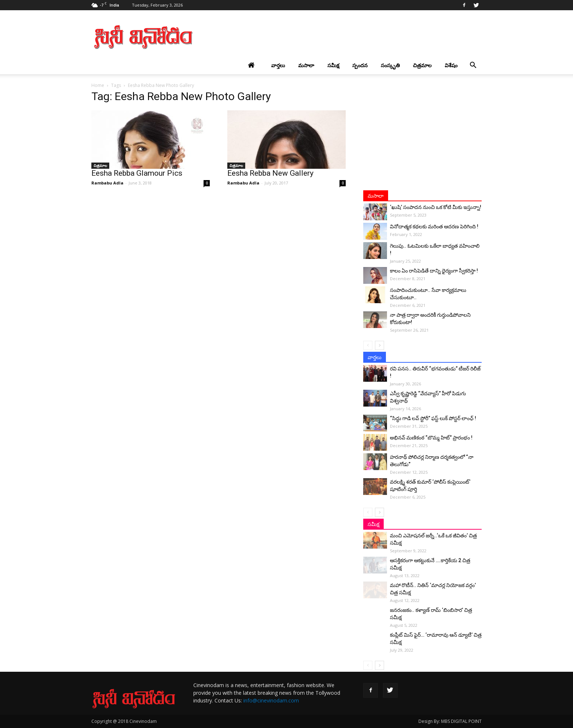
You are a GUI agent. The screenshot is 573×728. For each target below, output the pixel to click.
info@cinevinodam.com (271, 700)
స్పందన (360, 65)
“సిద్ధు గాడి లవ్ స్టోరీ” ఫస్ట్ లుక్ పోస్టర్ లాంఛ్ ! (433, 418)
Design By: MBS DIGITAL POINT (450, 721)
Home (98, 85)
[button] (473, 65)
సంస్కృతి (390, 65)
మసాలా (306, 65)
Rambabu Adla (107, 183)
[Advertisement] (349, 37)
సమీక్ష (333, 65)
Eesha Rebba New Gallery (270, 173)
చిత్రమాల (422, 65)
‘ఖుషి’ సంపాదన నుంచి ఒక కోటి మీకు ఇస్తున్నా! (436, 207)
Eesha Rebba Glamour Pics (137, 173)
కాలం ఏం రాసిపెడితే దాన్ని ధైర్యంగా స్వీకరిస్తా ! (434, 271)
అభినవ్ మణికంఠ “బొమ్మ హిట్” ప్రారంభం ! (431, 438)
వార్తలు (278, 65)
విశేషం (451, 65)
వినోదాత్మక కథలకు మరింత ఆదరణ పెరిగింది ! (434, 226)
